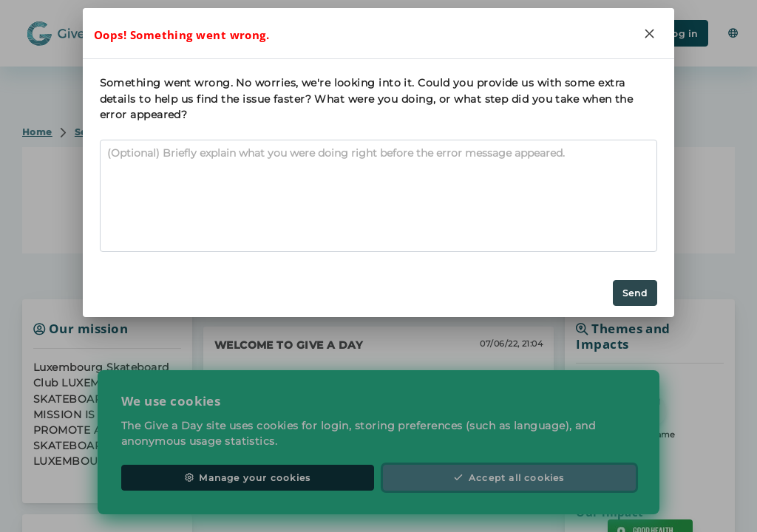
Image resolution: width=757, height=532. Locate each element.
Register (591, 34)
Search (179, 32)
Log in (675, 34)
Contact (378, 225)
